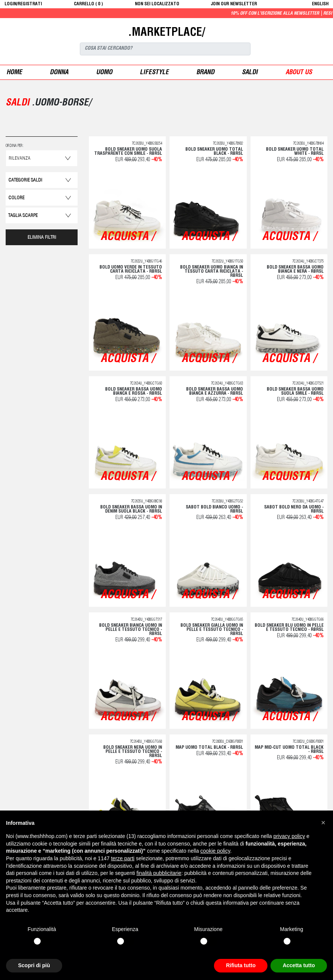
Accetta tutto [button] (299, 965)
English (320, 4)
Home (14, 73)
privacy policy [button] (289, 836)
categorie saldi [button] (25, 181)
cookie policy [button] (215, 851)
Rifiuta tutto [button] (241, 965)
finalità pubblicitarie (159, 873)
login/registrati (23, 4)
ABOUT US (299, 73)
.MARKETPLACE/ (166, 33)
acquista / (128, 237)
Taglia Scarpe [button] (23, 216)
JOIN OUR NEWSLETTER (234, 4)
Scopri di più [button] (34, 965)
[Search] (165, 49)
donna (59, 73)
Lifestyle (154, 73)
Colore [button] (16, 198)
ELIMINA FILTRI (42, 238)
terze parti (123, 858)
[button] (323, 823)
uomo (104, 73)
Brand (205, 73)
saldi (250, 73)
